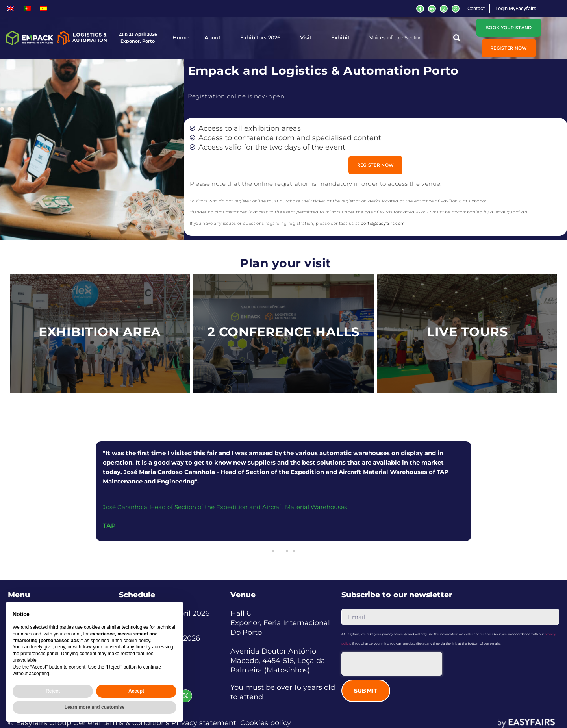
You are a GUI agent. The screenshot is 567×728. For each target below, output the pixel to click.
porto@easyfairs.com (383, 223)
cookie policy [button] (137, 641)
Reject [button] (53, 691)
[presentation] (392, 664)
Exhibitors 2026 (262, 38)
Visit (308, 38)
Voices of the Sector (397, 38)
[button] (457, 38)
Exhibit (342, 38)
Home (181, 38)
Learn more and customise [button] (95, 707)
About (214, 38)
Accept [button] (136, 691)
